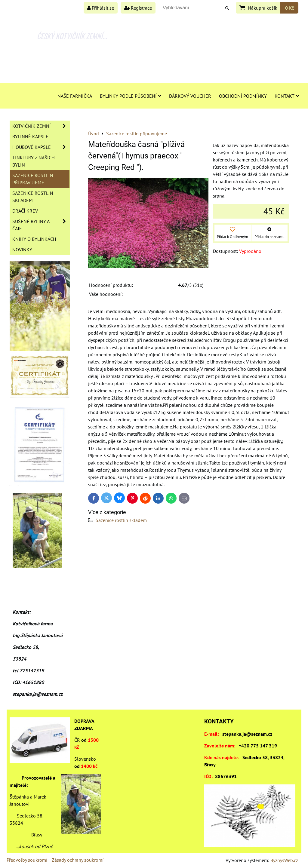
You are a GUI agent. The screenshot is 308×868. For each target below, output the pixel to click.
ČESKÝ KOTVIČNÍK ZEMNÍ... (72, 36)
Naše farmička (75, 96)
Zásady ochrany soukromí (78, 860)
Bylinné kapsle (30, 136)
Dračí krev (25, 211)
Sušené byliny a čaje (41, 225)
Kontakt (287, 96)
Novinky (22, 250)
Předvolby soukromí (27, 860)
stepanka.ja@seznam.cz (247, 734)
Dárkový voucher (190, 96)
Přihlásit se (101, 8)
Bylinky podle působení (131, 96)
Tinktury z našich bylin (34, 161)
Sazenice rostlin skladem (121, 520)
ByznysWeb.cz (284, 860)
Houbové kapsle (41, 147)
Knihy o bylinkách (34, 239)
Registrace (138, 8)
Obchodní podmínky (243, 96)
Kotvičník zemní (41, 126)
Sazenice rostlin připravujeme (33, 179)
